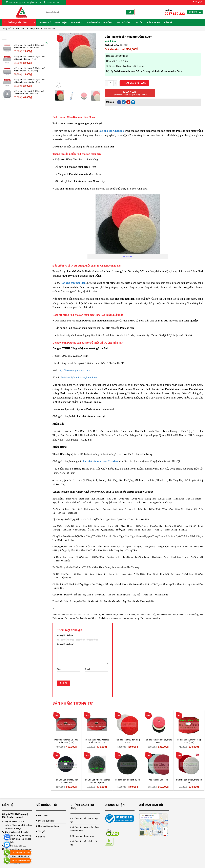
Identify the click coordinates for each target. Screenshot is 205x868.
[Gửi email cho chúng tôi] (201, 2)
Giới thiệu (61, 23)
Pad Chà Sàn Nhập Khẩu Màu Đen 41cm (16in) (97, 781)
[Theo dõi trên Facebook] (193, 2)
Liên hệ (168, 23)
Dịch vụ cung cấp (46, 821)
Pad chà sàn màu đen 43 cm (128, 780)
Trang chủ (45, 23)
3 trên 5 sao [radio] (70, 640)
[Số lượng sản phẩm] (111, 83)
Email (87, 669)
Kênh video (154, 23)
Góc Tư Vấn (123, 23)
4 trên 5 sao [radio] (80, 640)
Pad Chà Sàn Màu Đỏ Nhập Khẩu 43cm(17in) (97, 741)
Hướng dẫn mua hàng (99, 23)
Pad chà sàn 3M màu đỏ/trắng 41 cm (158, 741)
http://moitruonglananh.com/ (74, 370)
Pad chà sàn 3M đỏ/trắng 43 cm (189, 781)
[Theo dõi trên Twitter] (199, 2)
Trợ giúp (42, 831)
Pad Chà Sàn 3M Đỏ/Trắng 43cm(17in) (189, 741)
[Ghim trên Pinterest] (128, 102)
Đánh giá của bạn (65, 635)
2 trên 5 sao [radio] (63, 640)
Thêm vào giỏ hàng (134, 83)
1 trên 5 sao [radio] (58, 640)
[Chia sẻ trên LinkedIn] (133, 102)
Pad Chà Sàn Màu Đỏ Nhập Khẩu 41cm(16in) (66, 741)
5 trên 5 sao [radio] (92, 640)
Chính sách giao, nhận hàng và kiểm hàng (85, 829)
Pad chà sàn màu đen (73, 283)
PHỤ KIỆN (34, 29)
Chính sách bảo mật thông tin (84, 820)
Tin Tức (139, 23)
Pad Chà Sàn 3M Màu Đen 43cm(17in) (66, 781)
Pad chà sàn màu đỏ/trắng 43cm (128, 741)
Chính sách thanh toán (83, 836)
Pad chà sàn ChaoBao (111, 131)
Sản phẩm (77, 23)
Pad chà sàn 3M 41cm (158, 780)
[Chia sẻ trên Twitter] (124, 102)
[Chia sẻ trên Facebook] (119, 102)
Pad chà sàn (49, 29)
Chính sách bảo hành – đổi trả (84, 843)
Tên (59, 669)
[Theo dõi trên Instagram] (196, 2)
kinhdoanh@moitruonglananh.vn (79, 377)
